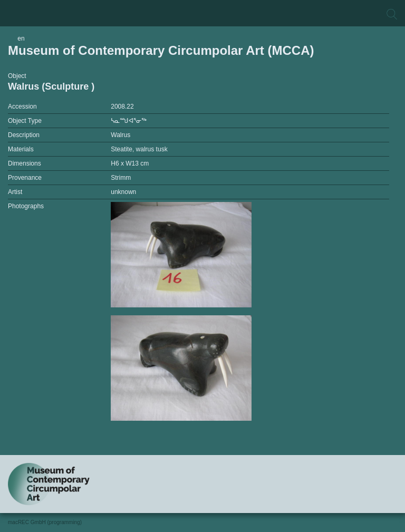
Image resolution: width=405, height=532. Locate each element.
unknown (123, 192)
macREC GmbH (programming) (45, 522)
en (21, 38)
